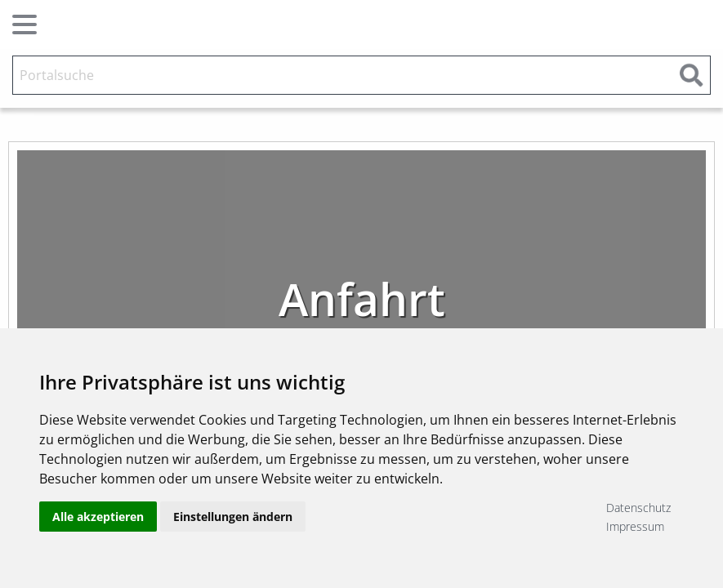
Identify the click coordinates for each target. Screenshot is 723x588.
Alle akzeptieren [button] (98, 517)
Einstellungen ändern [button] (233, 517)
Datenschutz (638, 508)
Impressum (635, 526)
